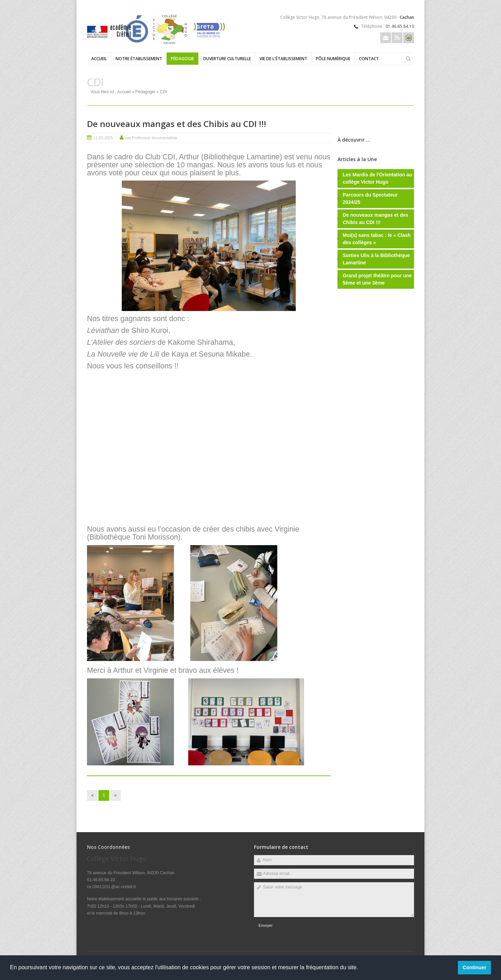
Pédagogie (182, 59)
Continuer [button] (475, 967)
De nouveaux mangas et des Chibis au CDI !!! (177, 124)
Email (386, 38)
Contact (369, 59)
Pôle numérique (333, 59)
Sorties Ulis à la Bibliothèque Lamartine (376, 259)
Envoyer (265, 925)
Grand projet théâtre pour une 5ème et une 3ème (377, 279)
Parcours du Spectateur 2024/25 (370, 198)
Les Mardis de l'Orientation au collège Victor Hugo (377, 178)
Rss (397, 38)
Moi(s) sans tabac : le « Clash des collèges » (377, 239)
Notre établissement (139, 59)
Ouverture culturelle (227, 59)
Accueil (99, 59)
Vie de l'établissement (283, 59)
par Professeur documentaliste (151, 138)
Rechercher (408, 58)
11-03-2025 (103, 138)
